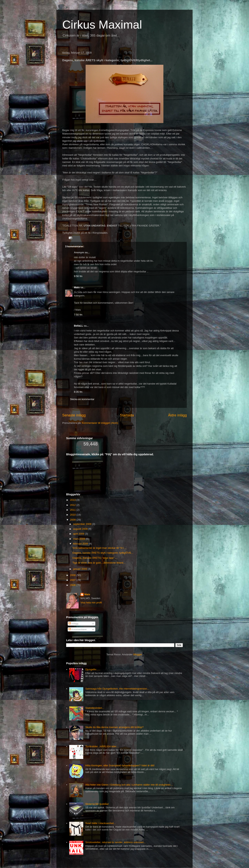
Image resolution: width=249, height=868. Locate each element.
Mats (77, 287)
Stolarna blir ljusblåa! (97, 804)
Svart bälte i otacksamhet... (100, 823)
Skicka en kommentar (82, 399)
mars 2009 (79, 539)
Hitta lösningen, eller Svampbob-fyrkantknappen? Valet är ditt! (120, 765)
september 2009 (83, 524)
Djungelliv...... (93, 669)
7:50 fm (78, 315)
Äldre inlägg (177, 415)
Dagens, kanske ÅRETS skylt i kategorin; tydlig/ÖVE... (103, 553)
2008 (73, 575)
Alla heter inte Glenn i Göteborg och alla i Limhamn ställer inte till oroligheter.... (129, 785)
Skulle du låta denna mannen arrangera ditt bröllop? (114, 727)
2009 (73, 520)
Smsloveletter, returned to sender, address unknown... (115, 842)
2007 (73, 580)
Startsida (127, 415)
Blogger (138, 654)
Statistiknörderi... (95, 708)
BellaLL (78, 326)
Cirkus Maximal (102, 25)
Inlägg (73, 624)
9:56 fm (78, 276)
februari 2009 (81, 544)
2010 (73, 515)
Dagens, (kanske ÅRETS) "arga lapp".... (95, 558)
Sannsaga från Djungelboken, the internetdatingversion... (117, 689)
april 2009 (79, 534)
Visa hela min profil (91, 603)
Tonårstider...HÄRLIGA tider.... (102, 746)
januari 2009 (80, 569)
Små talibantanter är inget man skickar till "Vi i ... (99, 548)
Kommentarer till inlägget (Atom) (100, 423)
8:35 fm (78, 392)
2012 (73, 505)
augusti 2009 (81, 529)
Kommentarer (78, 629)
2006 (73, 585)
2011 (73, 510)
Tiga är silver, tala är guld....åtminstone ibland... (99, 563)
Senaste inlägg (74, 415)
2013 (73, 500)
